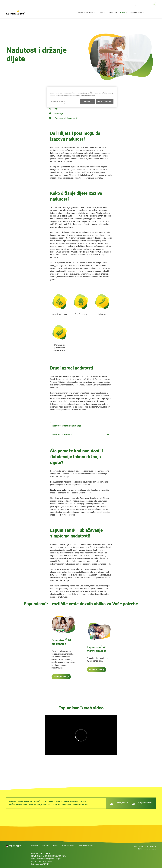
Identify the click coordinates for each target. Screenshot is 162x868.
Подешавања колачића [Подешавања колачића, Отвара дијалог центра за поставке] (57, 101)
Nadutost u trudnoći (62, 434)
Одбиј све (87, 101)
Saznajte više (60, 677)
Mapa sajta (45, 846)
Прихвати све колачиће (105, 101)
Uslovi (101, 13)
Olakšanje (59, 113)
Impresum (35, 846)
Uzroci (123, 13)
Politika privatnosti (68, 846)
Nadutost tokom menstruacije (67, 426)
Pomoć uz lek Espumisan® (66, 118)
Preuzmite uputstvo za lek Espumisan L (145, 803)
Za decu (112, 13)
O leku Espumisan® (86, 13)
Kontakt (56, 846)
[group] (81, 736)
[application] (81, 735)
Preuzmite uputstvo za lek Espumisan (122, 803)
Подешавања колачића (86, 846)
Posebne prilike (136, 13)
